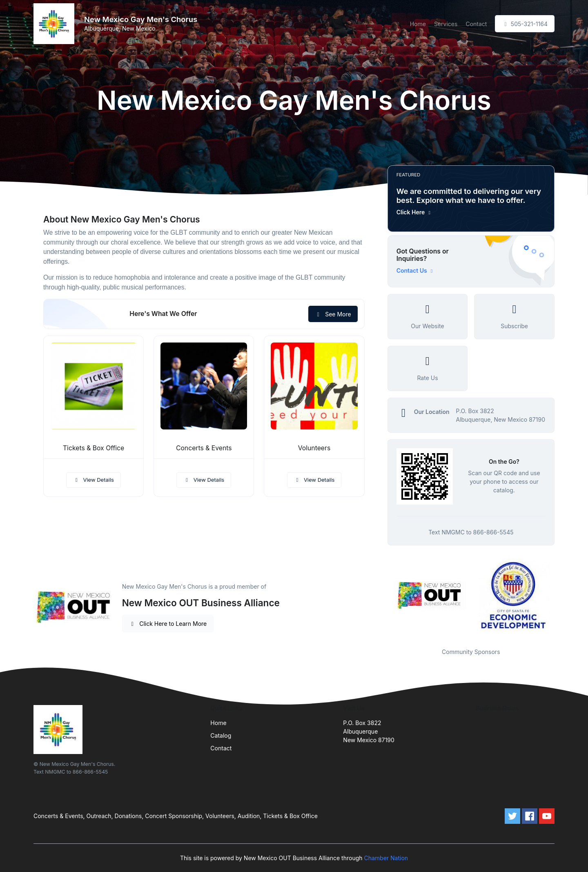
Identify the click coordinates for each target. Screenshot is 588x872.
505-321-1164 (525, 24)
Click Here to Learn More (168, 624)
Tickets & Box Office (94, 448)
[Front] (56, 24)
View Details (94, 480)
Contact (476, 24)
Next (561, 598)
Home (418, 24)
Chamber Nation (386, 858)
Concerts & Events (204, 448)
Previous (381, 598)
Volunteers (314, 448)
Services (446, 24)
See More (333, 314)
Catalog (221, 735)
